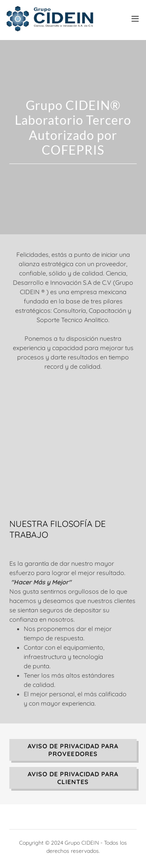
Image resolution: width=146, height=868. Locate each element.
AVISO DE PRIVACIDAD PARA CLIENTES (73, 778)
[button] (135, 19)
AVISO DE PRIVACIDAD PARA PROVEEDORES (73, 750)
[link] (50, 19)
